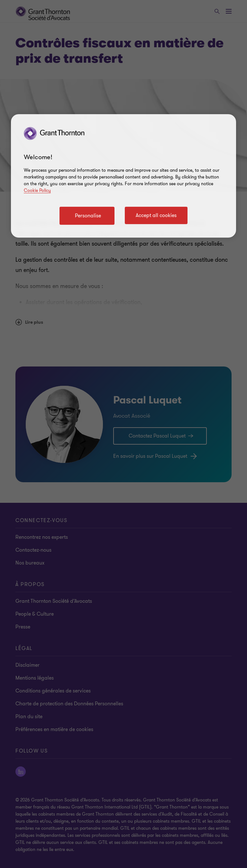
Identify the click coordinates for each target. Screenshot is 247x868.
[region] (123, 176)
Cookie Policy (37, 190)
